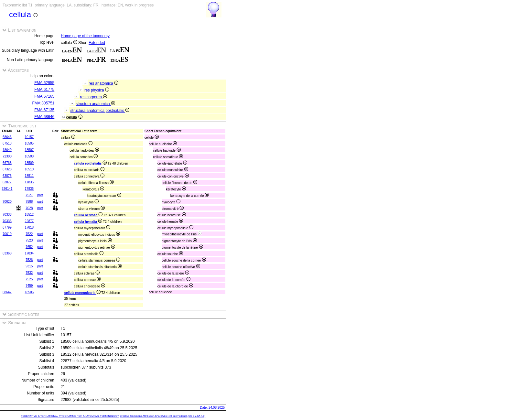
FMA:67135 (44, 110)
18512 (29, 215)
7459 (29, 286)
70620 (7, 202)
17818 (29, 227)
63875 (7, 176)
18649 (7, 150)
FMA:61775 (44, 90)
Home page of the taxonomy (85, 36)
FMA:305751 (43, 103)
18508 (29, 156)
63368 (7, 253)
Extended (97, 43)
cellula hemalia (88, 222)
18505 (29, 143)
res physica (97, 90)
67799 (7, 227)
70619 (7, 234)
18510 (29, 169)
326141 (7, 189)
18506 (29, 292)
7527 (29, 195)
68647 (7, 292)
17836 (29, 189)
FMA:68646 (44, 117)
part (40, 195)
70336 (7, 221)
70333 (7, 215)
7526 (29, 260)
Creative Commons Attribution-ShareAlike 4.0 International (153, 416)
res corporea (94, 97)
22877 (29, 221)
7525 (29, 279)
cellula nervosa (88, 215)
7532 (29, 273)
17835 (29, 182)
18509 (29, 163)
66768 (7, 163)
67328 (7, 169)
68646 (7, 137)
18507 (29, 150)
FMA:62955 (44, 83)
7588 (29, 202)
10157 (29, 137)
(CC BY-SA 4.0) (196, 416)
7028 (29, 208)
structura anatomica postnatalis (100, 111)
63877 (7, 182)
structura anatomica (95, 104)
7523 (29, 240)
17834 (29, 253)
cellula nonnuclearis (82, 293)
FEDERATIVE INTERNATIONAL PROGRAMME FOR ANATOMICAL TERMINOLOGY (70, 416)
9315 (29, 266)
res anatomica (103, 83)
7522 (29, 234)
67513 (7, 143)
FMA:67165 (44, 96)
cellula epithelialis (90, 163)
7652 (29, 247)
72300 (7, 156)
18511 (29, 176)
